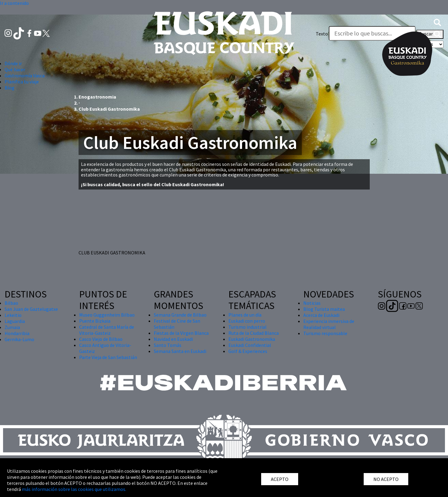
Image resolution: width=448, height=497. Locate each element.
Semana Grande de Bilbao (180, 315)
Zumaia (12, 327)
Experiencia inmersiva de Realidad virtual (329, 324)
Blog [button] (10, 88)
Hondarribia (17, 333)
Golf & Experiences (248, 351)
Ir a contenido (14, 3)
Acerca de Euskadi (321, 315)
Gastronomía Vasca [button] (25, 76)
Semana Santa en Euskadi (180, 351)
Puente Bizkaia (95, 321)
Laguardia (15, 321)
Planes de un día (245, 315)
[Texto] (372, 33)
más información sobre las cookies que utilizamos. (74, 489)
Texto (322, 34)
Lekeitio (13, 315)
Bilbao (11, 303)
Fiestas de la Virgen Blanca (181, 333)
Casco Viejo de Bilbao (101, 339)
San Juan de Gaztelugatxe (31, 309)
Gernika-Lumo (19, 339)
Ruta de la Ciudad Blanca (254, 333)
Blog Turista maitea (324, 309)
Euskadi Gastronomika (252, 339)
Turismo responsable (325, 333)
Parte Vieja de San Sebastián (108, 357)
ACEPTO (280, 479)
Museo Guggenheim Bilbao (107, 315)
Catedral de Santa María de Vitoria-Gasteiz (107, 330)
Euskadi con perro (247, 321)
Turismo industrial (248, 327)
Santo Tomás (168, 345)
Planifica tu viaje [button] (22, 82)
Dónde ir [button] (13, 63)
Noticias (312, 303)
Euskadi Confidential (250, 345)
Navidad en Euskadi (173, 339)
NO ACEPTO (386, 479)
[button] (437, 22)
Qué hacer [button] (15, 69)
